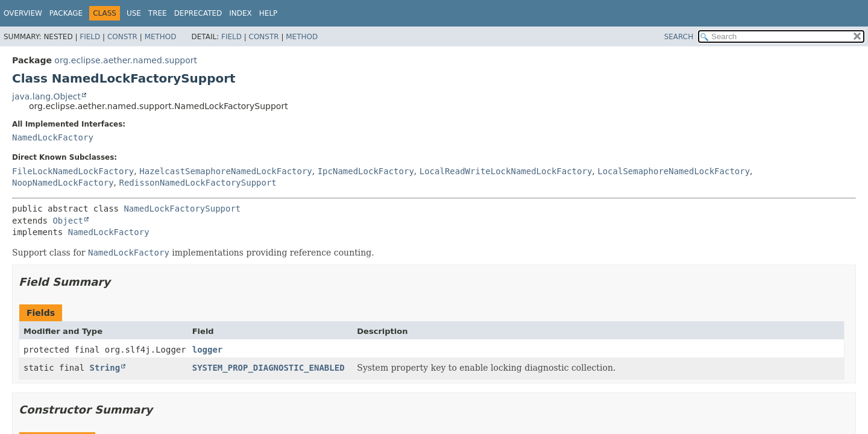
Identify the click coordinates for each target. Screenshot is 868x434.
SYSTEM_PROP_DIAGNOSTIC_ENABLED (269, 368)
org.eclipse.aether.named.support (126, 60)
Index (241, 13)
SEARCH (679, 37)
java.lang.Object (46, 96)
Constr (122, 37)
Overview (23, 13)
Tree (158, 13)
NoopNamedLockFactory (63, 183)
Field (90, 37)
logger (208, 350)
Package (66, 13)
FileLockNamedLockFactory (73, 171)
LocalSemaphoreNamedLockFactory (674, 171)
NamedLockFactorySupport (182, 209)
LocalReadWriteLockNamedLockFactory (506, 171)
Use (134, 13)
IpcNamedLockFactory (366, 171)
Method (161, 37)
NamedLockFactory (53, 137)
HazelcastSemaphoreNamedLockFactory (226, 171)
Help (269, 13)
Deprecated (198, 13)
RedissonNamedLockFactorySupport (197, 183)
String (105, 368)
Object (68, 221)
